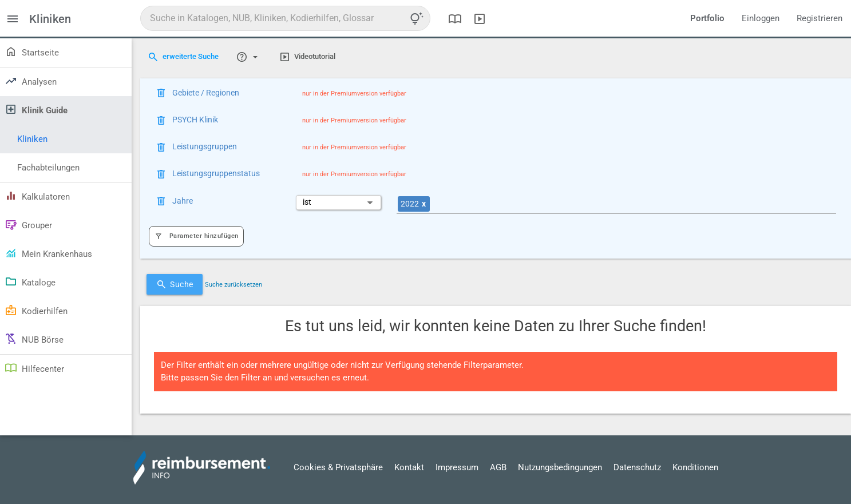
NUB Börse (34, 339)
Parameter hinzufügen (196, 236)
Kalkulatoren (37, 196)
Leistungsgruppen (205, 146)
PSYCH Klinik (195, 120)
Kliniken (32, 139)
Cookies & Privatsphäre (338, 467)
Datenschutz (637, 467)
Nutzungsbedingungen (560, 467)
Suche (175, 284)
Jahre (183, 201)
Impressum (457, 467)
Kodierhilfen (36, 310)
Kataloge (30, 281)
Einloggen (761, 18)
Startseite (32, 51)
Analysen (31, 81)
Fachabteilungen (48, 168)
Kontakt (409, 467)
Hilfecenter (34, 368)
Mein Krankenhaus (48, 253)
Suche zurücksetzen (233, 285)
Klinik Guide (36, 109)
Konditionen (695, 467)
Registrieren (820, 18)
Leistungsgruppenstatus (216, 173)
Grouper (28, 224)
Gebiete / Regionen (206, 93)
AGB (498, 467)
